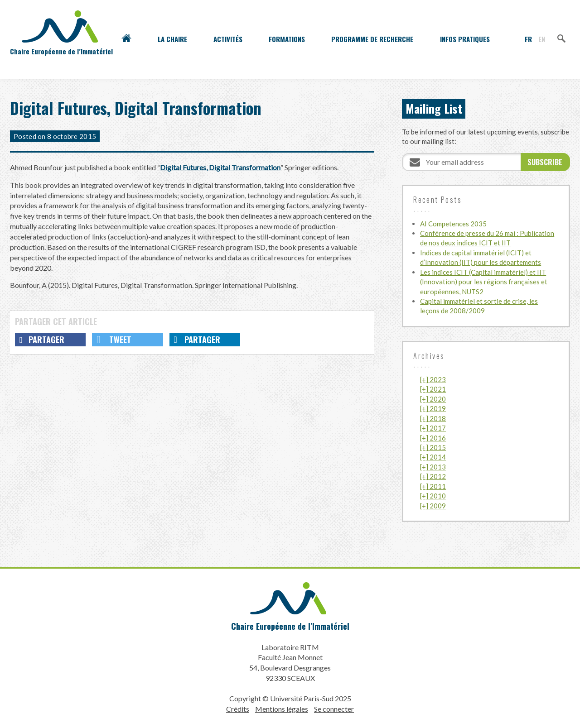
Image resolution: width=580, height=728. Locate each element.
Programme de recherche (372, 39)
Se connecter (334, 709)
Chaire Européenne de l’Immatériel (290, 626)
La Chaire (172, 39)
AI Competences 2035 (453, 224)
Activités (228, 39)
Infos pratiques (465, 39)
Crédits (238, 709)
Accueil (126, 39)
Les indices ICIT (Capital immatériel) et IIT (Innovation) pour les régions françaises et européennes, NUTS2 (484, 282)
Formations (287, 39)
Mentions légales (282, 709)
